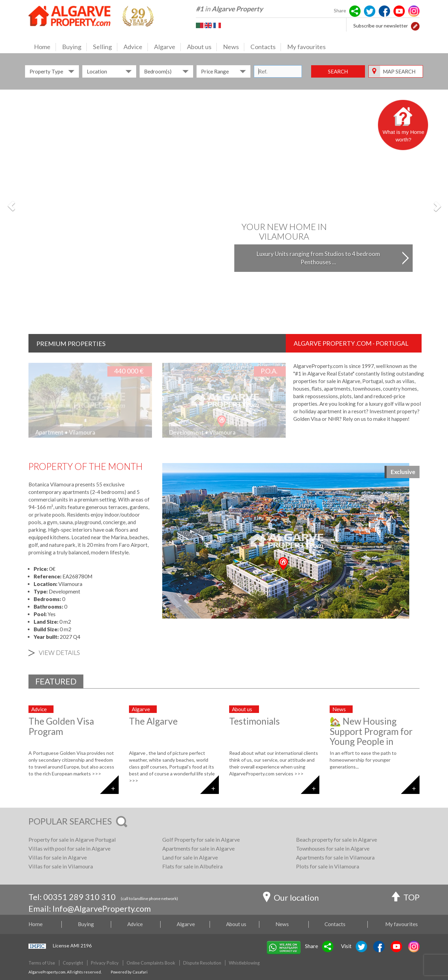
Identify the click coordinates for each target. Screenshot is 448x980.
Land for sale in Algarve (190, 857)
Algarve (167, 47)
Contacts (266, 47)
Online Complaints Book (151, 963)
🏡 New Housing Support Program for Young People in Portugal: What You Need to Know (371, 741)
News (234, 47)
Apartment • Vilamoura (65, 432)
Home (45, 47)
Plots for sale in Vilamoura (328, 866)
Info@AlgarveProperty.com (102, 909)
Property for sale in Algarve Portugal (72, 839)
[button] (415, 26)
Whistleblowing (244, 963)
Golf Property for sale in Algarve (201, 839)
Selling (105, 47)
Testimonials (255, 721)
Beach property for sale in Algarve (337, 839)
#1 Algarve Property (229, 9)
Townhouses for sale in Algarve (333, 848)
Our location (291, 899)
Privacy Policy (105, 963)
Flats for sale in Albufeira (192, 866)
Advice (136, 47)
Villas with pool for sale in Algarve (69, 848)
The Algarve (153, 721)
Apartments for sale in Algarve (198, 848)
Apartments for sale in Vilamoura (335, 857)
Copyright (73, 963)
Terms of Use (42, 963)
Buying (74, 47)
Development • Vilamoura (202, 432)
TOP (406, 898)
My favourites (306, 47)
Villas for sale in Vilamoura (61, 866)
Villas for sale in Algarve (58, 857)
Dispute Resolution (202, 963)
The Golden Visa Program (61, 726)
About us (202, 47)
